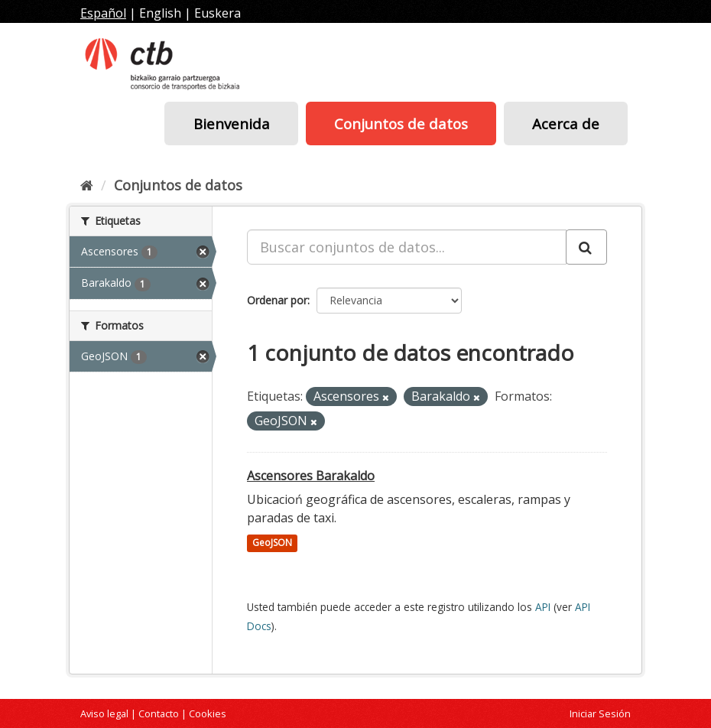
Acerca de (566, 123)
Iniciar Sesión (600, 713)
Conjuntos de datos (401, 123)
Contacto (159, 713)
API (543, 607)
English (160, 13)
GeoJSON (272, 543)
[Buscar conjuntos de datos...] (407, 247)
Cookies (208, 713)
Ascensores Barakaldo (311, 476)
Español (103, 13)
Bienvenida (232, 123)
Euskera (218, 13)
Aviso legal (104, 713)
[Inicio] (87, 185)
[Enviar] (586, 247)
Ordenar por (277, 300)
